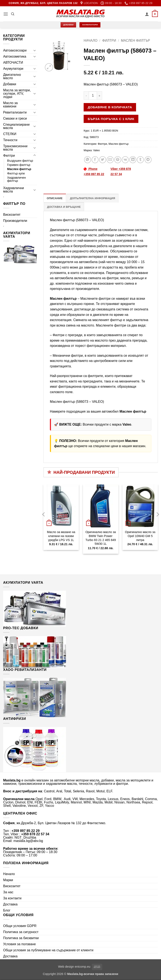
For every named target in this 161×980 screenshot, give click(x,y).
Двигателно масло (12, 76)
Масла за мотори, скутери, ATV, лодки (17, 94)
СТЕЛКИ (10, 134)
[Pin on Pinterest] (118, 160)
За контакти (12, 898)
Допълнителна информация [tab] (93, 198)
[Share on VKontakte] (125, 160)
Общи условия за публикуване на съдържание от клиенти (48, 950)
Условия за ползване (19, 944)
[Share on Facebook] (95, 160)
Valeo (96, 150)
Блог (7, 910)
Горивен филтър (19, 165)
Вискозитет (12, 215)
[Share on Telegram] (148, 160)
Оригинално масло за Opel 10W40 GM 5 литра (140, 536)
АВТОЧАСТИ (13, 63)
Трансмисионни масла (15, 148)
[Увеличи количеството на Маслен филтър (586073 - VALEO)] (100, 96)
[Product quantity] (93, 96)
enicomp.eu (83, 967)
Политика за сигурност (21, 932)
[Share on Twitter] (103, 160)
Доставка (10, 904)
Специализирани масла (16, 126)
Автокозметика (15, 56)
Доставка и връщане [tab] (64, 207)
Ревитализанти (15, 112)
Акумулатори (13, 69)
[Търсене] (13, 14)
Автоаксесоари (15, 50)
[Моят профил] (147, 14)
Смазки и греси (15, 118)
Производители (15, 221)
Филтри (9, 156)
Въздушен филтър (20, 161)
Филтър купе (16, 173)
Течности (10, 140)
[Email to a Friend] (110, 160)
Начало (91, 41)
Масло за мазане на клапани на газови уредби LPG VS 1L (61, 536)
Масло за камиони (10, 105)
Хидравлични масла (14, 190)
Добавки (10, 84)
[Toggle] (35, 50)
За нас (8, 892)
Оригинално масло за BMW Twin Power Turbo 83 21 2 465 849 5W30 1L (101, 538)
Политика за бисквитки (21, 938)
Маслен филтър (19, 169)
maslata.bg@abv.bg (28, 841)
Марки (8, 880)
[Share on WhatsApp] (88, 160)
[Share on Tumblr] (140, 160)
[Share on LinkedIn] (133, 160)
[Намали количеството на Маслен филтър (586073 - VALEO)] (86, 96)
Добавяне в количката (110, 107)
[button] (6, 14)
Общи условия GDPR (20, 926)
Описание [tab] (55, 198)
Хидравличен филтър (16, 179)
